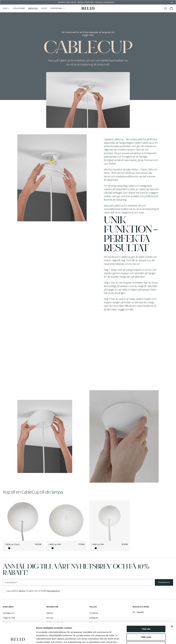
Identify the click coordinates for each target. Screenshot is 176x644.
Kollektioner (19, 8)
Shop (7, 8)
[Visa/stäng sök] (166, 8)
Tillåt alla (146, 608)
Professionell (58, 8)
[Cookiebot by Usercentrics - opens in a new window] (18, 639)
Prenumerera (164, 582)
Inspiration (33, 8)
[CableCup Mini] (110, 521)
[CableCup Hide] (66, 521)
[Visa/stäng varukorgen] (171, 8)
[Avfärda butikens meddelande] (172, 2)
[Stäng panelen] (172, 605)
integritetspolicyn (53, 591)
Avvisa (146, 624)
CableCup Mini (98, 544)
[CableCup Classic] (23, 521)
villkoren (22, 591)
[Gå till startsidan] (88, 8)
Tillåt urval (146, 616)
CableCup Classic (12, 544)
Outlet (44, 8)
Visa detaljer (149, 639)
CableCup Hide (55, 544)
